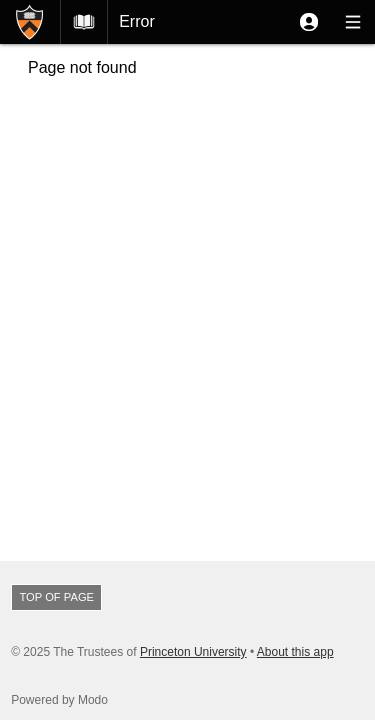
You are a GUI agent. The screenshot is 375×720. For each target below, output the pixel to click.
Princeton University (193, 652)
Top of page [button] (56, 597)
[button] (309, 22)
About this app (295, 652)
